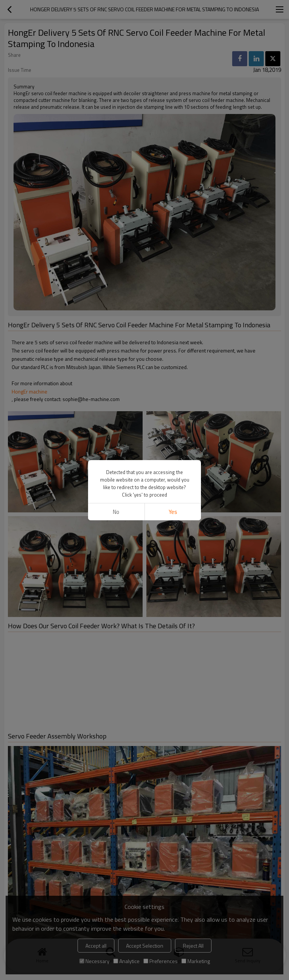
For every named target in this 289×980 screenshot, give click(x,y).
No (116, 512)
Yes (173, 512)
